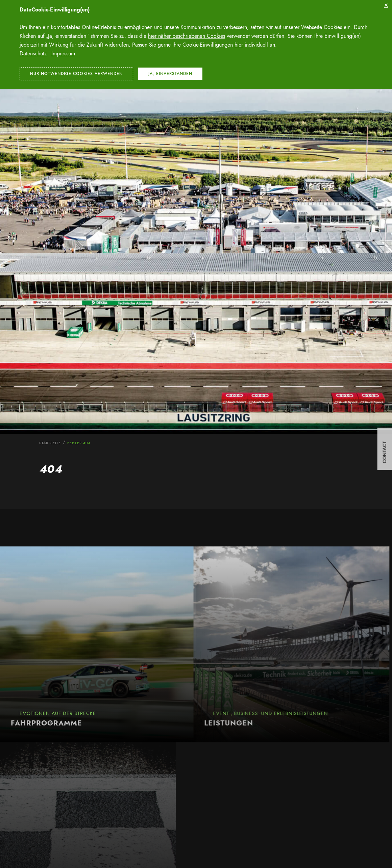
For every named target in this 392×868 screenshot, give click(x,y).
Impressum (63, 54)
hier (239, 45)
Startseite (50, 443)
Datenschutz (33, 54)
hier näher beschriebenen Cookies (187, 36)
